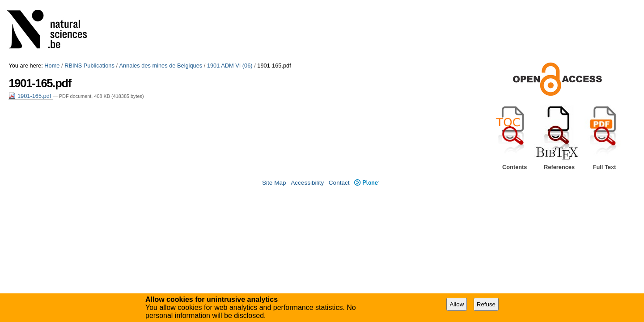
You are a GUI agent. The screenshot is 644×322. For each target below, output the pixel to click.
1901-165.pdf (31, 96)
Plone (366, 183)
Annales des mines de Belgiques (161, 66)
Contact (339, 183)
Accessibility (307, 183)
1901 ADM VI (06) (230, 66)
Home (52, 66)
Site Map (274, 183)
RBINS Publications (89, 66)
